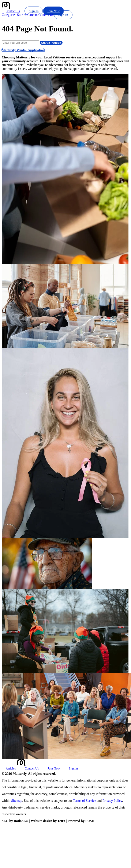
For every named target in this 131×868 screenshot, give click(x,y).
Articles (11, 768)
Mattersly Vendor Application (23, 50)
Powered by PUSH (81, 821)
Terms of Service (84, 801)
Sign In (34, 11)
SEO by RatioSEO (15, 821)
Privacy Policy (112, 801)
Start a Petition (51, 43)
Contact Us (13, 11)
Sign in (73, 768)
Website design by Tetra (48, 821)
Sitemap (17, 801)
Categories (9, 15)
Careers (32, 15)
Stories (22, 15)
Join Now (53, 11)
